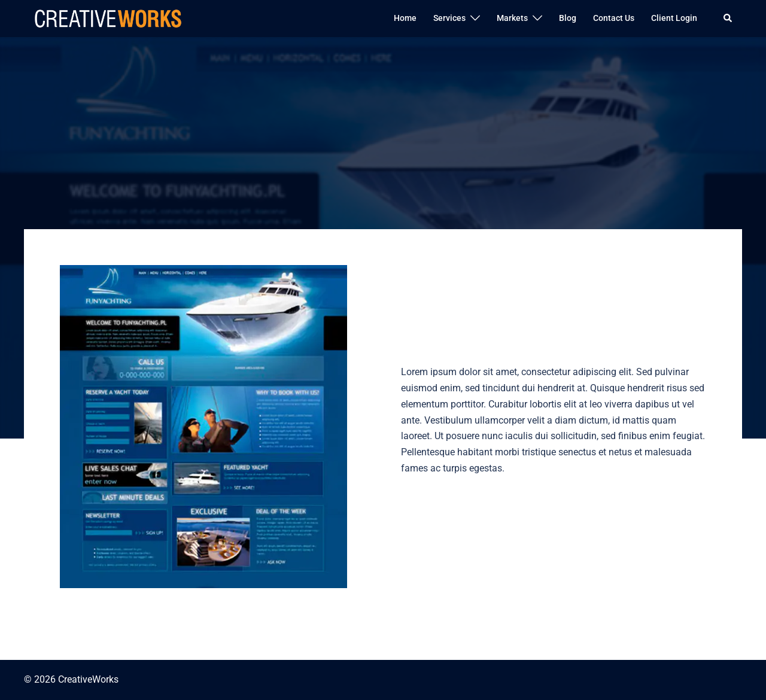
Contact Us (614, 18)
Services (449, 18)
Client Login (674, 18)
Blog (568, 18)
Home (405, 18)
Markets (512, 18)
